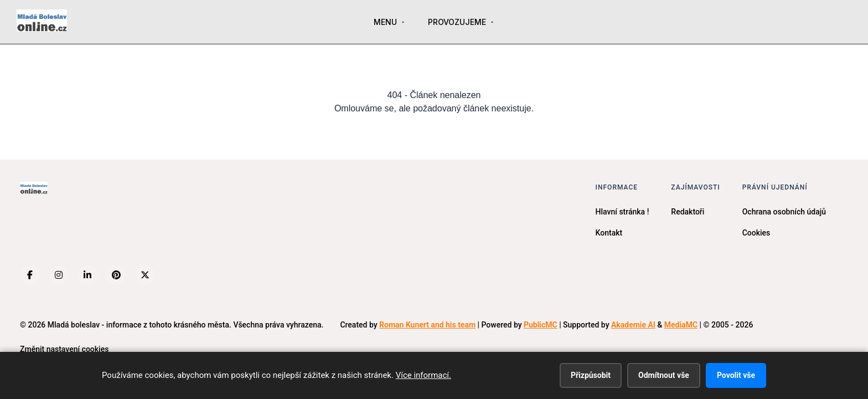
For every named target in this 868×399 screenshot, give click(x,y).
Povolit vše (736, 375)
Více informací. (423, 375)
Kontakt (609, 233)
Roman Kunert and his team (427, 325)
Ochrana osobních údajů (784, 212)
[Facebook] (30, 275)
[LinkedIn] (87, 275)
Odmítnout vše (664, 375)
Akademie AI (633, 325)
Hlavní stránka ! (622, 212)
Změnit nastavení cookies (64, 349)
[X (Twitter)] (145, 275)
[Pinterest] (116, 275)
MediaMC (681, 325)
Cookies (756, 233)
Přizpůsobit (591, 375)
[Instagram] (59, 275)
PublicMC (541, 325)
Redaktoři (688, 212)
